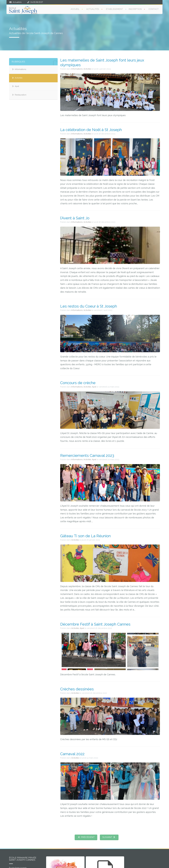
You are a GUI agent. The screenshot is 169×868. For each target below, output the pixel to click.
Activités (19, 78)
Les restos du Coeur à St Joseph (89, 306)
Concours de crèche (78, 383)
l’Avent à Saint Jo (75, 218)
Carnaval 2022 (72, 754)
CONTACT (154, 9)
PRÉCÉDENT (86, 837)
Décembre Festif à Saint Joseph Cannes (95, 624)
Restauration (21, 95)
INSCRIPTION (135, 9)
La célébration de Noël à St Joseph (91, 130)
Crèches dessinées (77, 689)
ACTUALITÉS (93, 9)
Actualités (17, 2)
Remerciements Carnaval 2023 (87, 456)
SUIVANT (109, 837)
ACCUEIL (75, 9)
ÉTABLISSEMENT (114, 9)
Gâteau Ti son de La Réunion (85, 536)
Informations (20, 69)
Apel (17, 86)
